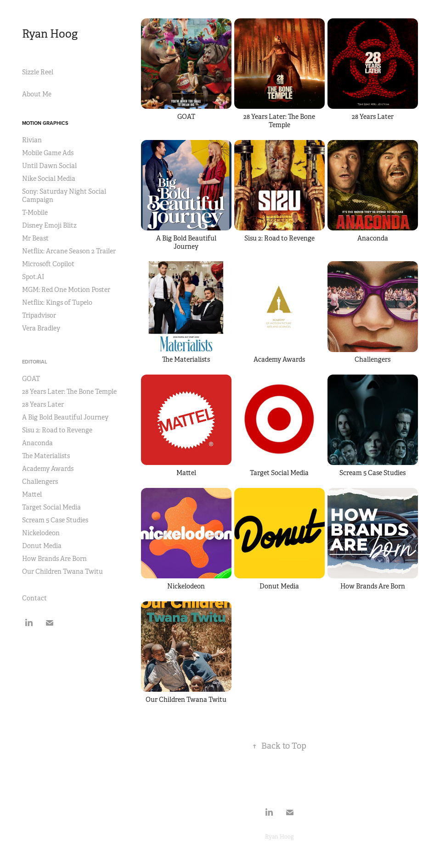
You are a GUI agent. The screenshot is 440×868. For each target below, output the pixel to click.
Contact (34, 598)
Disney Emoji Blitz (49, 225)
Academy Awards (48, 469)
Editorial (35, 362)
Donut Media (42, 546)
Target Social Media (51, 507)
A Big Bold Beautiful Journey (65, 417)
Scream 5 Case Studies (55, 520)
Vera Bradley (41, 328)
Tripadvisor (39, 315)
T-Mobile (35, 213)
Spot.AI (33, 277)
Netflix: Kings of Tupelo (57, 302)
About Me (37, 94)
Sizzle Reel (38, 72)
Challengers (40, 482)
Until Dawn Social (49, 166)
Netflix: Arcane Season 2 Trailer (69, 251)
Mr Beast (35, 238)
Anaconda (37, 443)
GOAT (31, 379)
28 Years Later (43, 404)
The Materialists (46, 456)
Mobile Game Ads (48, 153)
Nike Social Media (49, 179)
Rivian (32, 140)
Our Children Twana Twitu (62, 571)
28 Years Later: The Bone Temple (69, 392)
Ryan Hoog (50, 34)
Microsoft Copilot (48, 264)
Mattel (32, 494)
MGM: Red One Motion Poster (66, 290)
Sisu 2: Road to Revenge (57, 430)
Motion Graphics (45, 123)
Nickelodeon (41, 533)
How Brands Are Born (54, 559)
